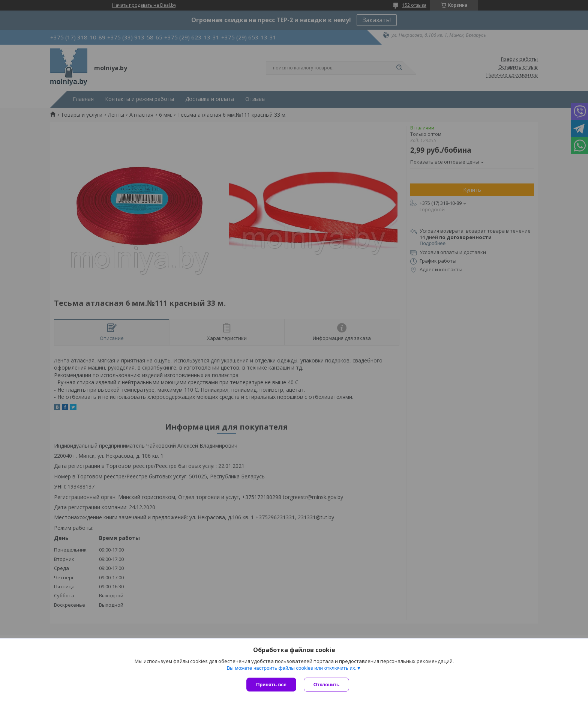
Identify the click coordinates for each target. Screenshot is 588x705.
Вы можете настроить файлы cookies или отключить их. (291, 668)
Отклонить (326, 685)
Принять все (271, 685)
